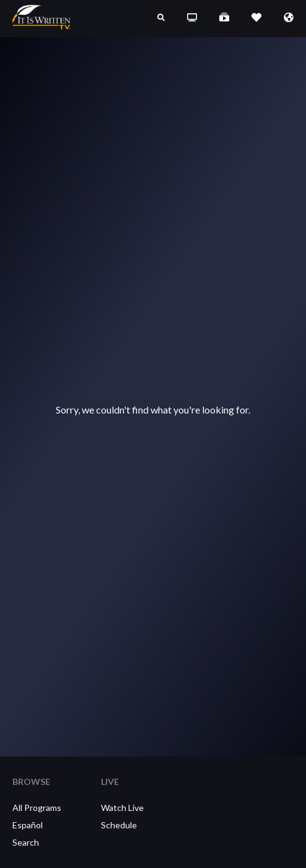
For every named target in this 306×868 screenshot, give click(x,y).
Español (28, 825)
